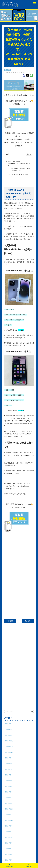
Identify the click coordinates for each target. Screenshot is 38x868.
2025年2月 (9, 730)
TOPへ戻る (28, 866)
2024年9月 (9, 758)
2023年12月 (9, 809)
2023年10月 (9, 820)
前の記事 (10, 621)
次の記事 (28, 621)
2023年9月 (9, 826)
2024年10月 (9, 752)
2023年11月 (9, 815)
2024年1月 (9, 803)
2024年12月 (9, 741)
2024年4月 (9, 786)
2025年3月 (9, 724)
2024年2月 (9, 798)
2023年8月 (9, 832)
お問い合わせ (9, 866)
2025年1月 (9, 735)
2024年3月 (9, 792)
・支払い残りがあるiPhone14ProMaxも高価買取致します (19, 164)
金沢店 (8, 70)
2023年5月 (9, 849)
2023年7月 (9, 837)
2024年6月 (9, 775)
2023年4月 (9, 854)
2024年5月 (9, 781)
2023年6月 (9, 843)
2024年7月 (9, 769)
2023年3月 (9, 860)
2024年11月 (9, 747)
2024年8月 (9, 764)
